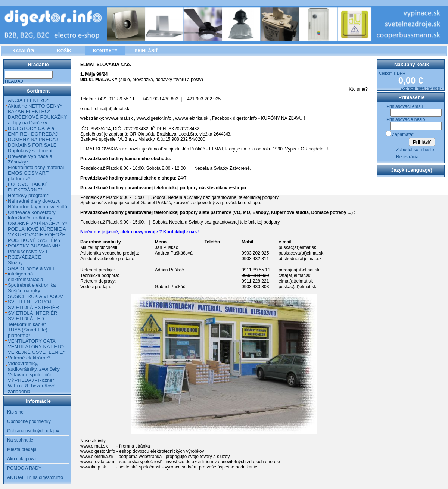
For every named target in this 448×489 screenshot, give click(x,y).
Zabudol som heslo (415, 150)
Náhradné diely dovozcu (34, 201)
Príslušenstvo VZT (28, 251)
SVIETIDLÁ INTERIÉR (33, 313)
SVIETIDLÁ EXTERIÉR (33, 307)
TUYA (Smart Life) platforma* (28, 333)
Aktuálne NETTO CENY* (35, 106)
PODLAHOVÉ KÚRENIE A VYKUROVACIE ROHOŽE (37, 232)
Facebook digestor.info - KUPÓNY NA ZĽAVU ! (259, 118)
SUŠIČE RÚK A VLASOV (35, 296)
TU (327, 149)
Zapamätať (403, 134)
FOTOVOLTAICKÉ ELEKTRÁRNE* (28, 187)
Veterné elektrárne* (29, 358)
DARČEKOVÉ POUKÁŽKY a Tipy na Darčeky (37, 120)
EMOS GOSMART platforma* (28, 176)
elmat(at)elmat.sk (112, 109)
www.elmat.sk (119, 118)
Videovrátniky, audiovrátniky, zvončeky (34, 366)
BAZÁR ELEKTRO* (29, 111)
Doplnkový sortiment (30, 151)
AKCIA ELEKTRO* (28, 100)
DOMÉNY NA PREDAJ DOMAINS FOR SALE (33, 142)
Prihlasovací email (405, 106)
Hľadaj (14, 81)
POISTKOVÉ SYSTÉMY (35, 240)
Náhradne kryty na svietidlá (38, 207)
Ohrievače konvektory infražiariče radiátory (32, 215)
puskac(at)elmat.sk (297, 247)
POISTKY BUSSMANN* (34, 246)
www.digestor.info (154, 118)
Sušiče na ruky (24, 291)
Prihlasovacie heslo (406, 119)
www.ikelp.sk (93, 467)
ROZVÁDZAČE (25, 257)
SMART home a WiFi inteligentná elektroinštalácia (31, 274)
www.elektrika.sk (192, 118)
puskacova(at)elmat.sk (301, 253)
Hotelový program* (28, 195)
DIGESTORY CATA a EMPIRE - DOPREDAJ (33, 131)
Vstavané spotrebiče (30, 375)
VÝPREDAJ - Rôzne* (31, 380)
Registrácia (407, 157)
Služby (15, 263)
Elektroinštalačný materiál (36, 167)
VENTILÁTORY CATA (32, 341)
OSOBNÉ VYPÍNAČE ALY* (38, 223)
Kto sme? (358, 89)
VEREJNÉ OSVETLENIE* (36, 352)
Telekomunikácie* (27, 324)
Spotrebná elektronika (32, 285)
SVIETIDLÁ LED (26, 319)
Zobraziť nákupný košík (421, 88)
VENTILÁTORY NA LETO (36, 347)
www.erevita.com (97, 462)
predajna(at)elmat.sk (299, 270)
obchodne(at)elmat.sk (300, 259)
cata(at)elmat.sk (294, 275)
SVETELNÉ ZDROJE (31, 302)
